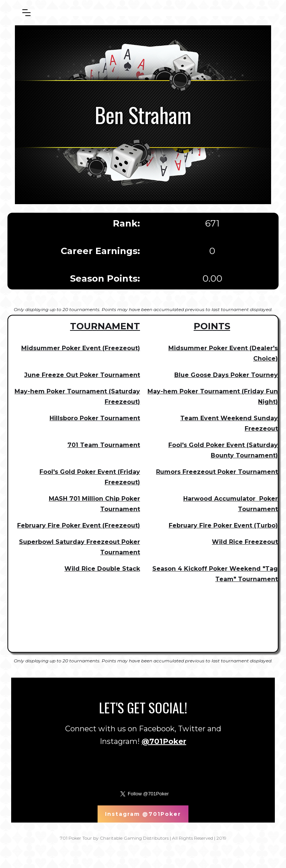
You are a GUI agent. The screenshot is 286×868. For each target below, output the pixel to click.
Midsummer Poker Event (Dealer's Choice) (223, 353)
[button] (26, 13)
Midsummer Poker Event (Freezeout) (81, 348)
